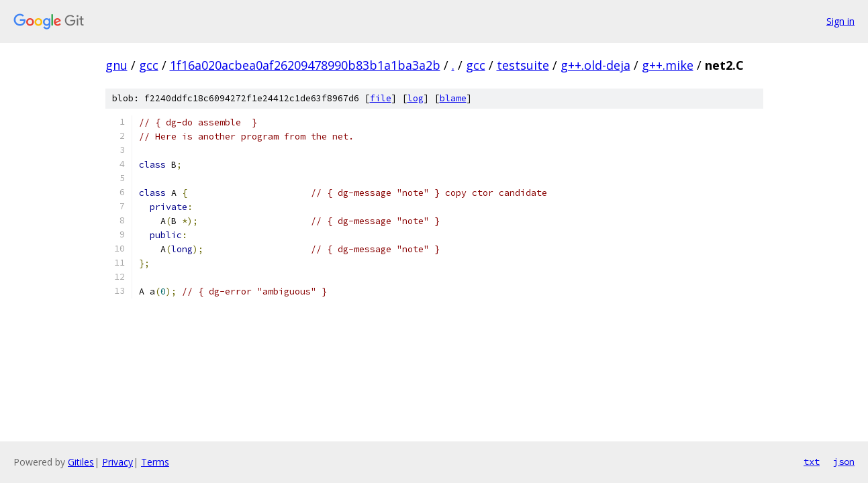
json (844, 462)
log (416, 98)
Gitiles (81, 462)
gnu (116, 65)
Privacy (117, 462)
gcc (149, 65)
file (381, 98)
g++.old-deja (595, 65)
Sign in (840, 21)
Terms (155, 462)
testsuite (523, 65)
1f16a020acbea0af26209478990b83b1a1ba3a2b (305, 65)
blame (453, 98)
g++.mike (668, 65)
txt (812, 462)
